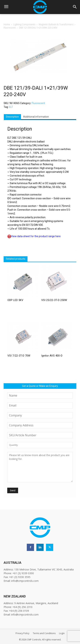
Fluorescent (10, 28)
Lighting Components (24, 24)
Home (7, 24)
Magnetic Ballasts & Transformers (56, 24)
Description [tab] (12, 117)
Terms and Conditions (44, 633)
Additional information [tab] (36, 117)
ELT (11, 107)
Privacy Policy (22, 633)
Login (62, 633)
